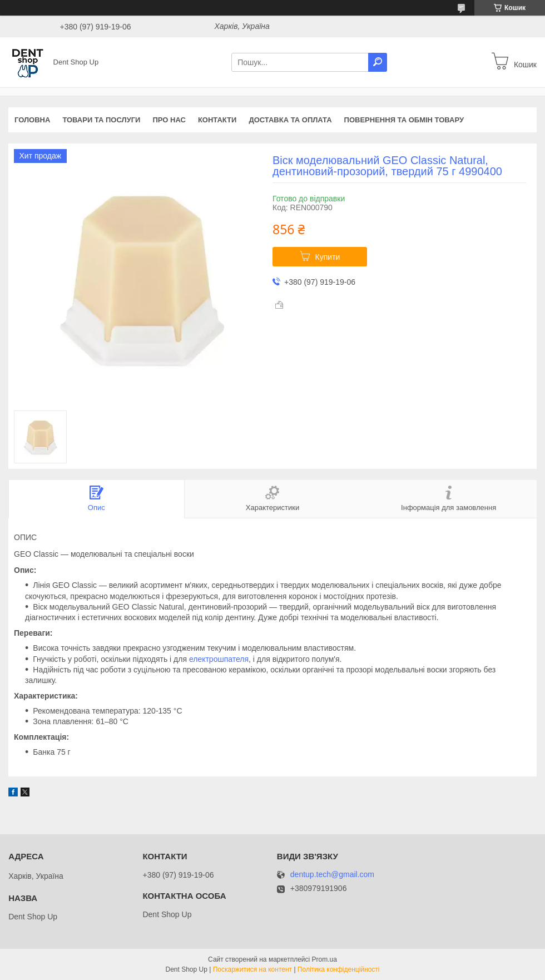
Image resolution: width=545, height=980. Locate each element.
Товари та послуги (101, 120)
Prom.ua (324, 959)
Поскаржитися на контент (252, 969)
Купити (328, 257)
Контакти (217, 120)
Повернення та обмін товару (404, 120)
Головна (32, 120)
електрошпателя (219, 659)
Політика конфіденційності (339, 969)
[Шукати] (378, 62)
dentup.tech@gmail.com (332, 875)
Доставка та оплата (290, 120)
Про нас (169, 120)
